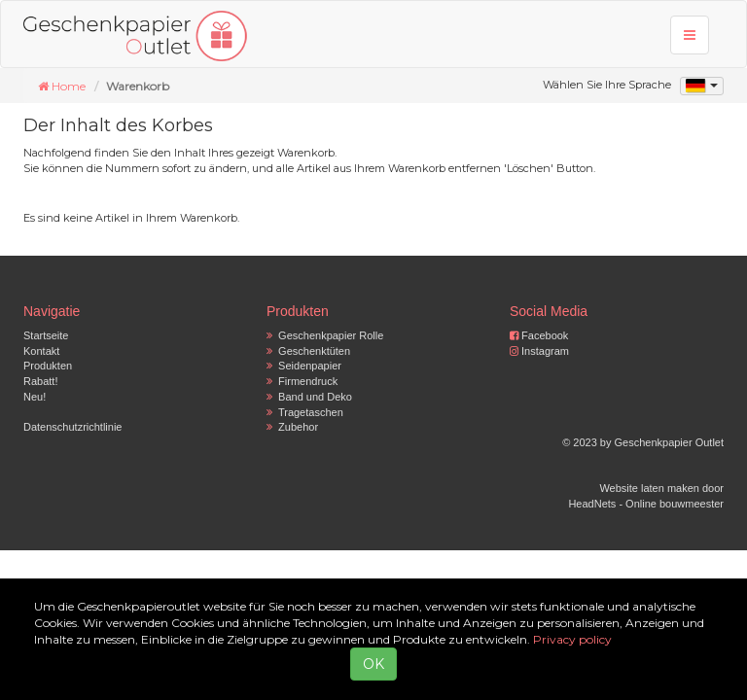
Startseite (46, 335)
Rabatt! (40, 381)
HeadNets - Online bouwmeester (646, 504)
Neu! (35, 397)
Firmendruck (302, 381)
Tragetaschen (305, 412)
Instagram (539, 351)
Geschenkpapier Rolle (325, 335)
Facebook (539, 335)
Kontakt (41, 351)
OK (373, 664)
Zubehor (292, 427)
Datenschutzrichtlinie (73, 427)
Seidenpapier (304, 366)
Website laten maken (649, 488)
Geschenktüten (308, 351)
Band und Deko (309, 397)
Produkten (48, 366)
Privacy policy (572, 639)
